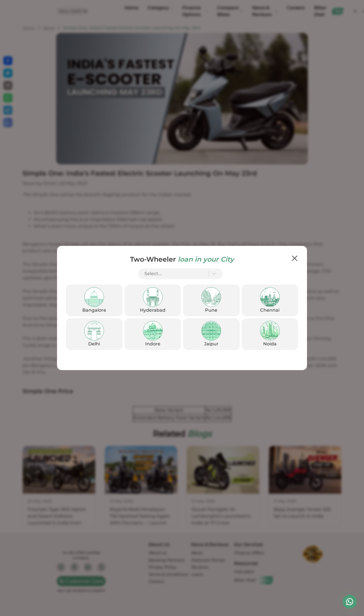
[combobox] (145, 274)
